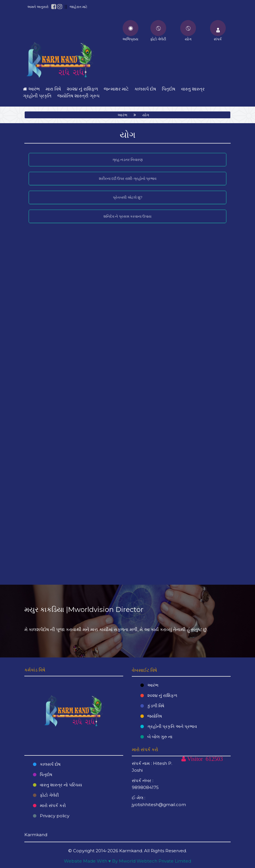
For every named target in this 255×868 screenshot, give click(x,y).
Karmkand (131, 851)
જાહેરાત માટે (79, 7)
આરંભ (122, 115)
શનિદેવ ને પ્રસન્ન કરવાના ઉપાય (127, 213)
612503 (214, 759)
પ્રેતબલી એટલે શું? (128, 195)
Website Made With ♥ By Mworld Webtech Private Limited (127, 861)
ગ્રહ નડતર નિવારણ (127, 157)
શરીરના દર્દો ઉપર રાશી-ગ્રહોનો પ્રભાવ (128, 176)
